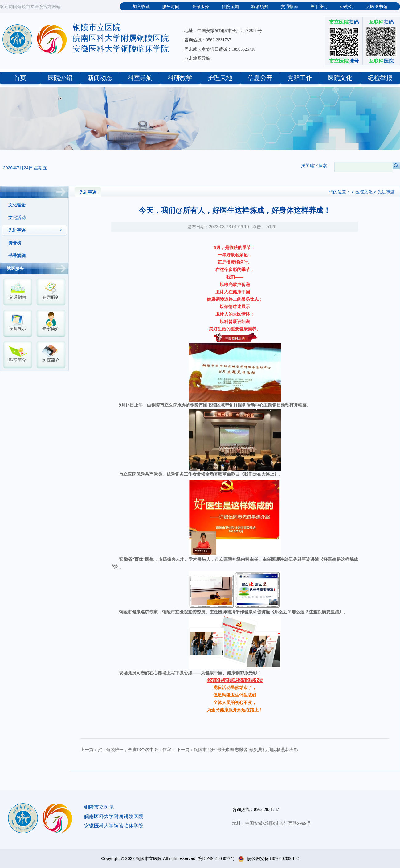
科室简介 (18, 360)
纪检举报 (380, 78)
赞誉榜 (15, 243)
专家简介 (51, 329)
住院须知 (230, 7)
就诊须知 (260, 7)
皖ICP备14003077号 (216, 859)
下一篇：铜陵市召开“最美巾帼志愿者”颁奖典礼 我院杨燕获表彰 (237, 750)
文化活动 (17, 218)
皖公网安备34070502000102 (269, 859)
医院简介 (51, 360)
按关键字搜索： (316, 166)
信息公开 (260, 78)
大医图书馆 (377, 7)
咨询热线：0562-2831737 (208, 40)
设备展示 (18, 329)
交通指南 (289, 7)
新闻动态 (100, 78)
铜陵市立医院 (97, 27)
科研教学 (180, 78)
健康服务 (51, 297)
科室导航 (140, 78)
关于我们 (319, 7)
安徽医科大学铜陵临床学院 (121, 49)
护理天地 (220, 78)
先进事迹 (17, 230)
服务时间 (171, 7)
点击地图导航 (197, 58)
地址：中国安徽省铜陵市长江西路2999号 (223, 31)
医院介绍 (60, 78)
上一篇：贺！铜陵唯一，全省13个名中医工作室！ (128, 750)
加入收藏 (141, 7)
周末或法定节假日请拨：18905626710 (220, 49)
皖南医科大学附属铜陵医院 (121, 38)
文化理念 (17, 205)
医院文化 (340, 78)
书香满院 (17, 256)
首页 (20, 78)
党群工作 (300, 78)
